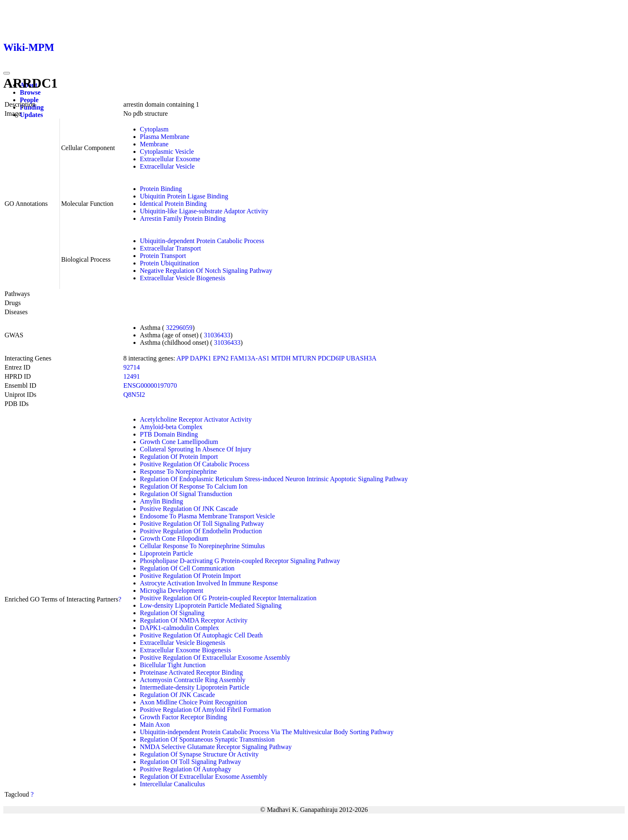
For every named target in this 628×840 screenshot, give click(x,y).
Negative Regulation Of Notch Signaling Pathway (206, 271)
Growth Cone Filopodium (174, 538)
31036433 (217, 335)
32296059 (179, 328)
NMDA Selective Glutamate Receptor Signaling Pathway (216, 747)
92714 (132, 367)
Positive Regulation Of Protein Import (190, 576)
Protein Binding (161, 189)
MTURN (304, 358)
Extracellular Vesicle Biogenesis (183, 278)
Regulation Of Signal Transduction (186, 494)
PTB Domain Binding (169, 434)
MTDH (281, 358)
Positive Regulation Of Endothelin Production (201, 531)
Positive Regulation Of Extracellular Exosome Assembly (215, 657)
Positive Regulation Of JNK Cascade (189, 509)
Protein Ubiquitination (170, 263)
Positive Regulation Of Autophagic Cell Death (201, 635)
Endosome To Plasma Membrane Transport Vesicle (208, 516)
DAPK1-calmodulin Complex (180, 628)
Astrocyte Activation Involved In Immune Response (209, 583)
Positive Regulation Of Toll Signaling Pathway (202, 524)
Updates (31, 115)
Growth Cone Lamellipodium (179, 442)
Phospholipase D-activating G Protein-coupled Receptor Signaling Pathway (240, 561)
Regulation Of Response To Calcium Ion (194, 486)
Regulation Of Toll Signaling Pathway (191, 762)
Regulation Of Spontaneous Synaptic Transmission (207, 739)
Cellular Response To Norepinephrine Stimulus (203, 546)
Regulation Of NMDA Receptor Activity (194, 620)
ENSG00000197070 (150, 385)
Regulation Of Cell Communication (187, 568)
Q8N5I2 (134, 395)
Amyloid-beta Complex (171, 427)
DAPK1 (201, 358)
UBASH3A (362, 358)
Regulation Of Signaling (172, 613)
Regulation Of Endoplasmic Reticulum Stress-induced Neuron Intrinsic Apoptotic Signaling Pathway (274, 479)
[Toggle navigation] (7, 73)
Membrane (154, 144)
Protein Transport (163, 256)
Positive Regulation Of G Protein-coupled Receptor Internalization (228, 598)
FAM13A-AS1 (250, 358)
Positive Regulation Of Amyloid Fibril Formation (206, 710)
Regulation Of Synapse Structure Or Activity (200, 754)
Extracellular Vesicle (168, 166)
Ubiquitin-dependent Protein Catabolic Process (202, 241)
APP (182, 358)
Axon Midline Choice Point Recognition (194, 702)
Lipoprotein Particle (167, 553)
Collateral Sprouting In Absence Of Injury (196, 449)
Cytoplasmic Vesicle (167, 152)
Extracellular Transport (171, 248)
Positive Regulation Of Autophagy (186, 769)
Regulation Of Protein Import (179, 457)
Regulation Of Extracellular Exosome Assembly (204, 777)
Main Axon (155, 724)
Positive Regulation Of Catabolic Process (195, 464)
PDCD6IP (331, 358)
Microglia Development (172, 591)
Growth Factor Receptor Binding (184, 717)
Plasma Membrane (165, 137)
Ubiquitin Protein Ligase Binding (184, 196)
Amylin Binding (162, 501)
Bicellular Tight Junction (173, 665)
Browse (30, 92)
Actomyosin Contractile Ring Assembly (193, 680)
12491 (132, 376)
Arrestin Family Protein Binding (183, 218)
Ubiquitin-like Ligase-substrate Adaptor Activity (204, 211)
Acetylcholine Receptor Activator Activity (196, 419)
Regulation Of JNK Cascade (178, 695)
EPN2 (221, 358)
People (29, 100)
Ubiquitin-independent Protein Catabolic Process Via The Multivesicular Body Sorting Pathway (267, 732)
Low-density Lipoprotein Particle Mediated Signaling (211, 605)
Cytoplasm (154, 129)
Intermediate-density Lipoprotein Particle (195, 687)
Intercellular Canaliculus (173, 784)
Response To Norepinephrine (178, 471)
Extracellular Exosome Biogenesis (186, 650)
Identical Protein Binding (174, 204)
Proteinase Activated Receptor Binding (191, 672)
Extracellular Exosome (170, 159)
